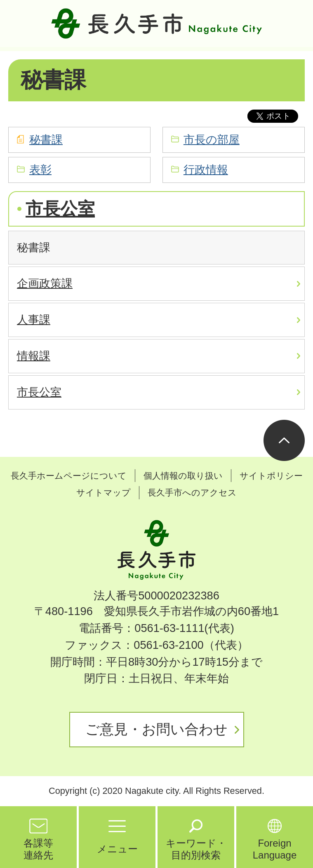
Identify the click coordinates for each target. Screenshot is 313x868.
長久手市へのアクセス (192, 492)
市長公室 (60, 209)
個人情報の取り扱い (183, 476)
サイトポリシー (271, 476)
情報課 (34, 356)
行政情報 (206, 170)
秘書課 (46, 139)
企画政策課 (45, 283)
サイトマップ (104, 492)
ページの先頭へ (284, 440)
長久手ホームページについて (69, 476)
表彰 (40, 170)
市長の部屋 (212, 139)
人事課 (34, 319)
